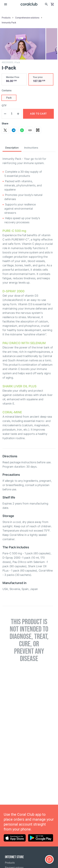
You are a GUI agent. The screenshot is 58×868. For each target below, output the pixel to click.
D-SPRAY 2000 (13, 291)
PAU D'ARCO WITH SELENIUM (24, 343)
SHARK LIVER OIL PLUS (19, 386)
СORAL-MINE (12, 412)
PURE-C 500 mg (14, 231)
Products (10, 863)
